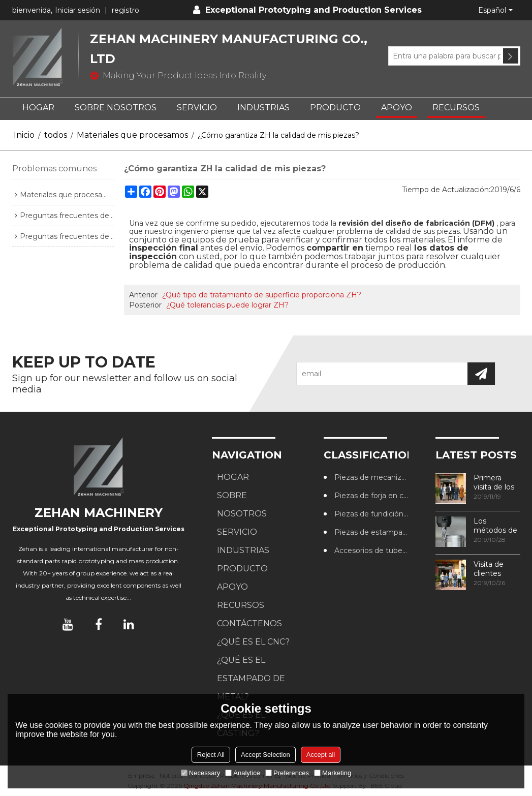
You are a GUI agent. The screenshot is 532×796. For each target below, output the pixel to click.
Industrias (263, 108)
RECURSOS (456, 108)
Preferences (287, 773)
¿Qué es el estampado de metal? (251, 678)
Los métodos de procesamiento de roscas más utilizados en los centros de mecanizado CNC (497, 526)
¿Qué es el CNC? (253, 642)
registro (126, 10)
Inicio (24, 135)
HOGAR (38, 108)
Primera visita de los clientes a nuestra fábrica (494, 482)
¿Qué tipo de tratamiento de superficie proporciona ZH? (262, 295)
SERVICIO (197, 108)
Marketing (333, 773)
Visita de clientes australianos (494, 569)
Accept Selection (265, 755)
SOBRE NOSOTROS (116, 108)
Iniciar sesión (77, 10)
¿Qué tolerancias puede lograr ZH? (227, 305)
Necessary (200, 773)
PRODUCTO (335, 108)
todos (56, 135)
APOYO (397, 108)
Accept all (321, 755)
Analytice (243, 773)
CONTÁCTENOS (249, 623)
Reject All (211, 755)
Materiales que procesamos (132, 135)
